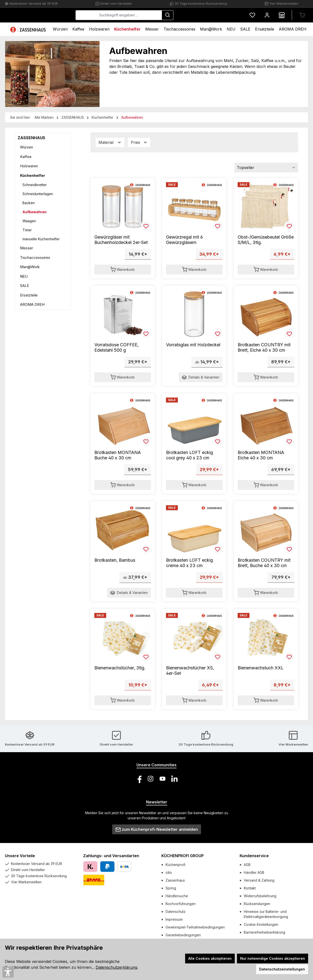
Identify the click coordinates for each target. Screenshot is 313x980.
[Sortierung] (266, 168)
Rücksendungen (257, 904)
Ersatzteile (29, 295)
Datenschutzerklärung (116, 967)
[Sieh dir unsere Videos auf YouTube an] (162, 779)
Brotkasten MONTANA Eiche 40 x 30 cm (261, 455)
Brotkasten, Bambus (115, 560)
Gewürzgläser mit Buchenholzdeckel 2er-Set (121, 240)
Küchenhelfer (33, 175)
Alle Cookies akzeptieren (210, 958)
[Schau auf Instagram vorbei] (151, 779)
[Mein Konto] (267, 15)
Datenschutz (176, 912)
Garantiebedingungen (183, 935)
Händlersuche (177, 896)
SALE (25, 286)
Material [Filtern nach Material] (110, 142)
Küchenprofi (175, 865)
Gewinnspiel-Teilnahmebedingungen (195, 927)
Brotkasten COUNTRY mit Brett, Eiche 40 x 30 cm (264, 347)
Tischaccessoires (35, 258)
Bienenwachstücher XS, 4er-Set (190, 670)
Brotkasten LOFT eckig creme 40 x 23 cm (190, 563)
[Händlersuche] (282, 15)
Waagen (29, 221)
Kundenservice (254, 856)
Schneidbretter (35, 185)
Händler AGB (254, 872)
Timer (27, 230)
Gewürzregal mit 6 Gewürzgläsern (184, 240)
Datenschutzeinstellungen (282, 969)
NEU (24, 276)
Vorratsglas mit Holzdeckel (193, 345)
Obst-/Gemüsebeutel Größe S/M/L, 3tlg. (266, 240)
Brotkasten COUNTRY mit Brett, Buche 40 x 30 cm (264, 563)
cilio (169, 872)
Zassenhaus (175, 880)
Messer (27, 248)
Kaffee (26, 157)
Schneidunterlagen (38, 194)
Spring (171, 888)
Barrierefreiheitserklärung (264, 932)
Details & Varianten (201, 377)
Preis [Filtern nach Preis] (139, 142)
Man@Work (30, 267)
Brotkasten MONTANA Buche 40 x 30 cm (118, 455)
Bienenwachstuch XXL (261, 668)
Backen (29, 203)
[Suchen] (204, 15)
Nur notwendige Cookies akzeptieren (273, 958)
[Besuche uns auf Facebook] (139, 779)
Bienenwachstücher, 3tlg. (120, 668)
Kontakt (250, 888)
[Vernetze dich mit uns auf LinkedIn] (174, 779)
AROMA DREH (32, 304)
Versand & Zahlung (259, 880)
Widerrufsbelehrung (260, 896)
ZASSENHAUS (31, 138)
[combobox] (155, 15)
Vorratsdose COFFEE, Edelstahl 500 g (117, 347)
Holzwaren (29, 166)
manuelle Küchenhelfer (41, 239)
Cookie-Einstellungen (261, 924)
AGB (247, 865)
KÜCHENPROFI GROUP (183, 856)
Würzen (27, 147)
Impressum (174, 919)
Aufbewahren (34, 212)
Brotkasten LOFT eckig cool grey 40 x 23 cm (190, 455)
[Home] (29, 29)
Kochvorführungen (181, 904)
